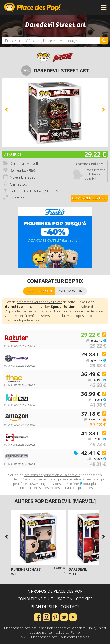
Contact (70, 607)
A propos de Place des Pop (55, 591)
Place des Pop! (32, 7)
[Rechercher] (104, 41)
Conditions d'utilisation (45, 599)
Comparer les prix (89, 198)
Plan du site (44, 607)
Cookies (84, 599)
